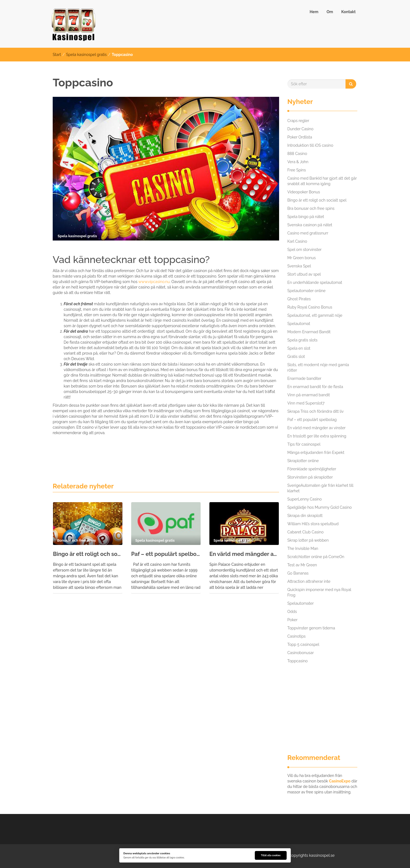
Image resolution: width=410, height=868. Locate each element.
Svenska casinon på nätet (310, 225)
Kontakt (349, 12)
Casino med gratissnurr (308, 233)
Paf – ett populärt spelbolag (166, 554)
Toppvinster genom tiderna (311, 628)
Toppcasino (297, 661)
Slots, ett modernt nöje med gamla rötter (318, 367)
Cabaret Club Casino (305, 532)
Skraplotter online (303, 461)
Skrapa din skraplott (305, 516)
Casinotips (297, 636)
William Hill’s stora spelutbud (313, 524)
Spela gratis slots (302, 340)
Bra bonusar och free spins (311, 208)
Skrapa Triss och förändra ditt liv (315, 411)
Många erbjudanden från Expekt (316, 453)
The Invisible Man (303, 548)
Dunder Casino (300, 129)
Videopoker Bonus (304, 192)
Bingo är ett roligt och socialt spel (88, 554)
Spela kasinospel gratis (86, 55)
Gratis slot (296, 357)
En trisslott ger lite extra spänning (317, 436)
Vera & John (298, 162)
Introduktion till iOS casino (310, 145)
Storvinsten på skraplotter (310, 477)
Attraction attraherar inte (309, 581)
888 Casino (297, 154)
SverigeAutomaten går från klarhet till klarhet (320, 488)
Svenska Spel (299, 266)
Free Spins (297, 170)
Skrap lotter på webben (308, 540)
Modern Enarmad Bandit (309, 332)
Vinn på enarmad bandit (309, 395)
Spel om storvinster (304, 250)
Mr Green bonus (302, 258)
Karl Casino (297, 241)
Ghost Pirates (299, 299)
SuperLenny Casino (304, 499)
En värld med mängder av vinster (244, 554)
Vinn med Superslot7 (306, 403)
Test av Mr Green (302, 565)
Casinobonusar (301, 653)
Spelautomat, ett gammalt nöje (315, 315)
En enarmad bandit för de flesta (315, 387)
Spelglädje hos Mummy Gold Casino (320, 507)
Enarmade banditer (304, 378)
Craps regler (298, 121)
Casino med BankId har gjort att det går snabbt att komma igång (322, 181)
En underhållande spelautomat (315, 282)
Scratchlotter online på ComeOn (316, 557)
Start (57, 55)
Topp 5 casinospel (303, 644)
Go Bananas (298, 573)
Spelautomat (299, 324)
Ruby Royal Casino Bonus (310, 307)
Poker (292, 620)
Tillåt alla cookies (271, 855)
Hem (314, 12)
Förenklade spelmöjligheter (312, 469)
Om (330, 12)
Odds (292, 612)
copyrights (299, 855)
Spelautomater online (306, 291)
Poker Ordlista (300, 137)
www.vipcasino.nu (154, 282)
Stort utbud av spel (304, 274)
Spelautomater (301, 603)
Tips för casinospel (304, 444)
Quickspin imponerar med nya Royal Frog (319, 592)
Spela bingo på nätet (306, 217)
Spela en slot (299, 348)
